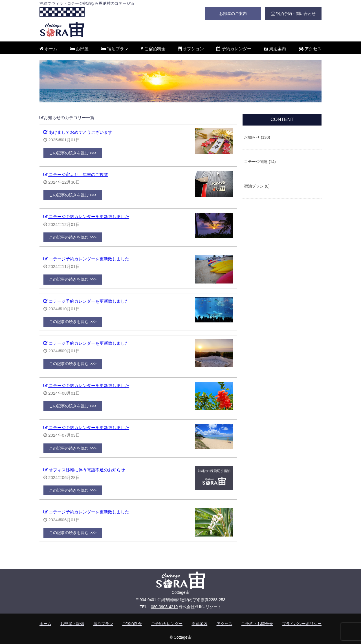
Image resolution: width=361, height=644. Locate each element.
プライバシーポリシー (302, 624)
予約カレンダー (234, 49)
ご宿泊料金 (153, 49)
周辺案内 (275, 49)
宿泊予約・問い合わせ (293, 14)
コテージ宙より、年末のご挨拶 (76, 174)
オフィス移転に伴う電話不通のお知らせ (84, 470)
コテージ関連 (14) (260, 162)
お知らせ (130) (257, 137)
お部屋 (79, 49)
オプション (191, 49)
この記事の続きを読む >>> (73, 153)
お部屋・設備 (72, 624)
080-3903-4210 (164, 607)
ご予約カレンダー (167, 624)
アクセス (310, 49)
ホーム (48, 49)
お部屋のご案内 (233, 14)
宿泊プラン (115, 49)
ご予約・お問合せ (257, 624)
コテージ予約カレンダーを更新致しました (86, 217)
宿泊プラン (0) (257, 186)
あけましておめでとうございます (78, 132)
